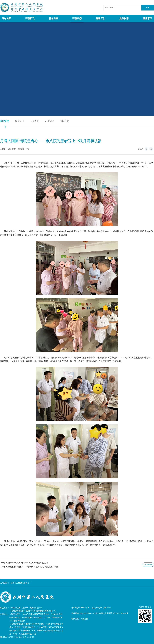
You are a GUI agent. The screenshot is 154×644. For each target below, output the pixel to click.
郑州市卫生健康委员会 (20, 583)
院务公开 (20, 121)
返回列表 (148, 565)
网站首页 (7, 18)
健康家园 (147, 18)
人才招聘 (49, 121)
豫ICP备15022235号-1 (80, 608)
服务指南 (124, 18)
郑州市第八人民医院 (22, 7)
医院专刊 (34, 121)
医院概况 (30, 18)
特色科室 (54, 18)
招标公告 (64, 121)
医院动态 (77, 18)
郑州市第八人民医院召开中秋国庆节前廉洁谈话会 (28, 563)
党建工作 (100, 18)
